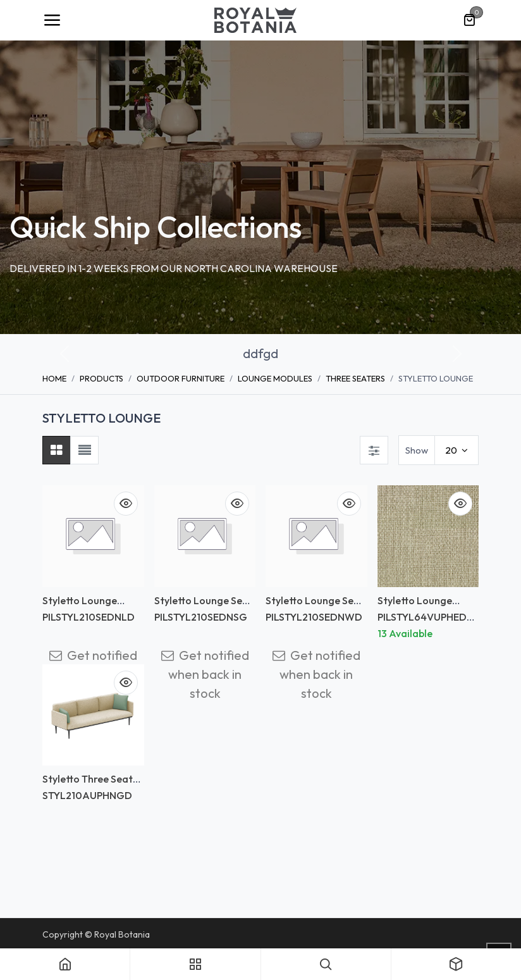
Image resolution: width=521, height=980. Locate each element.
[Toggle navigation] (52, 20)
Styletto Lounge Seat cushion (204, 606)
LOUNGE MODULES (275, 378)
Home (54, 378)
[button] (64, 354)
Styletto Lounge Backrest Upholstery (89, 606)
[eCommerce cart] (469, 20)
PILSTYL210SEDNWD (314, 617)
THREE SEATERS (355, 378)
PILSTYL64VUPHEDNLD (426, 623)
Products (101, 378)
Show (417, 450)
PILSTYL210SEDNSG (201, 617)
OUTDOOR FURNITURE (181, 378)
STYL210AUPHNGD (87, 795)
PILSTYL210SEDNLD (89, 617)
